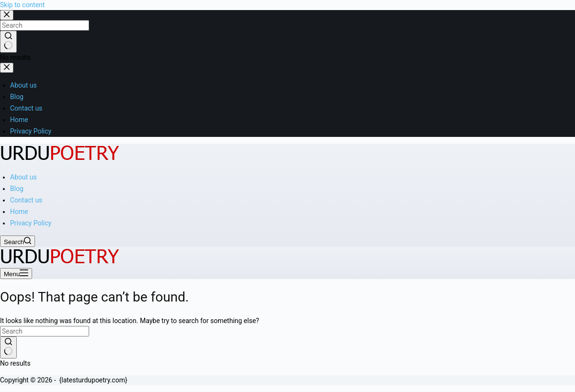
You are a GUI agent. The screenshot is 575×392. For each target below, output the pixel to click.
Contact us (26, 200)
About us (23, 177)
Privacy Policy (31, 223)
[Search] (17, 241)
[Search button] (8, 347)
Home (19, 212)
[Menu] (16, 274)
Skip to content (22, 5)
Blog (17, 189)
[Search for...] (45, 331)
